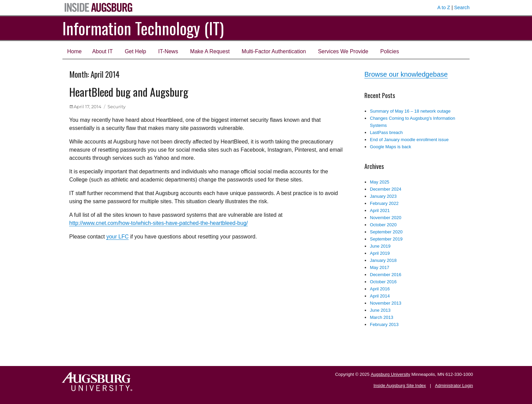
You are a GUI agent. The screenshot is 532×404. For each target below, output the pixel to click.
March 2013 (382, 317)
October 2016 (383, 282)
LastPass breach (386, 132)
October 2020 (383, 225)
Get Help (136, 51)
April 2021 (380, 210)
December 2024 (386, 189)
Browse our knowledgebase (406, 74)
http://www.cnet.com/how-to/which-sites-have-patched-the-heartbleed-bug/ (158, 223)
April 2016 (380, 289)
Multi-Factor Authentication (274, 51)
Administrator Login (454, 386)
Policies (390, 51)
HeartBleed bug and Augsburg (129, 92)
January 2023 (383, 196)
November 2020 (386, 218)
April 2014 (380, 296)
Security (117, 107)
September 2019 (386, 239)
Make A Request (210, 51)
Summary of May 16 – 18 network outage (410, 111)
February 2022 (384, 203)
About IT (102, 51)
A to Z (444, 7)
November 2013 (386, 303)
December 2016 (386, 275)
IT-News (168, 51)
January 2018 (383, 260)
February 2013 (384, 324)
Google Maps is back (390, 147)
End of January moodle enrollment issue (409, 140)
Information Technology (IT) (143, 28)
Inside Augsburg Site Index (400, 386)
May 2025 (379, 182)
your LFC (117, 237)
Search (462, 7)
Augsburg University (391, 374)
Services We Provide (343, 51)
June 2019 (380, 246)
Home (74, 51)
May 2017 (379, 267)
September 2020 (386, 232)
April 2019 (380, 253)
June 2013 (380, 310)
